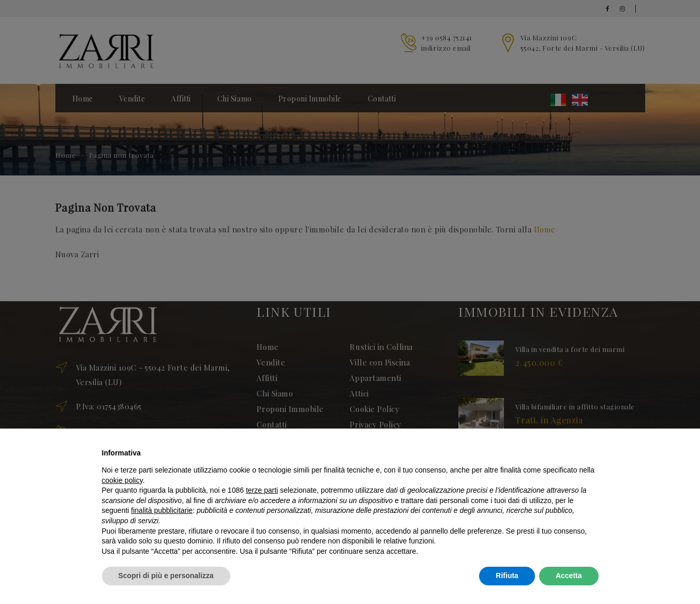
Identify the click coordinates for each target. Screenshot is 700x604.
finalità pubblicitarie (162, 510)
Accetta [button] (569, 576)
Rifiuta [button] (507, 576)
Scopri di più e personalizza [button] (166, 576)
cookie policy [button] (122, 480)
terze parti (262, 490)
